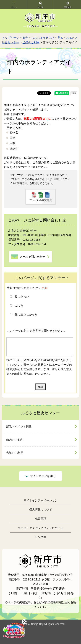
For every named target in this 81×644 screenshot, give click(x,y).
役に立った (22, 297)
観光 (25, 38)
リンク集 (41, 537)
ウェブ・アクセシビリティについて (41, 528)
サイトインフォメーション (41, 500)
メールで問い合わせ (32, 257)
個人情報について (41, 510)
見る (60, 38)
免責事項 (41, 519)
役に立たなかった (26, 315)
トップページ (11, 38)
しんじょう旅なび (43, 38)
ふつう (19, 306)
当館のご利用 (31, 42)
